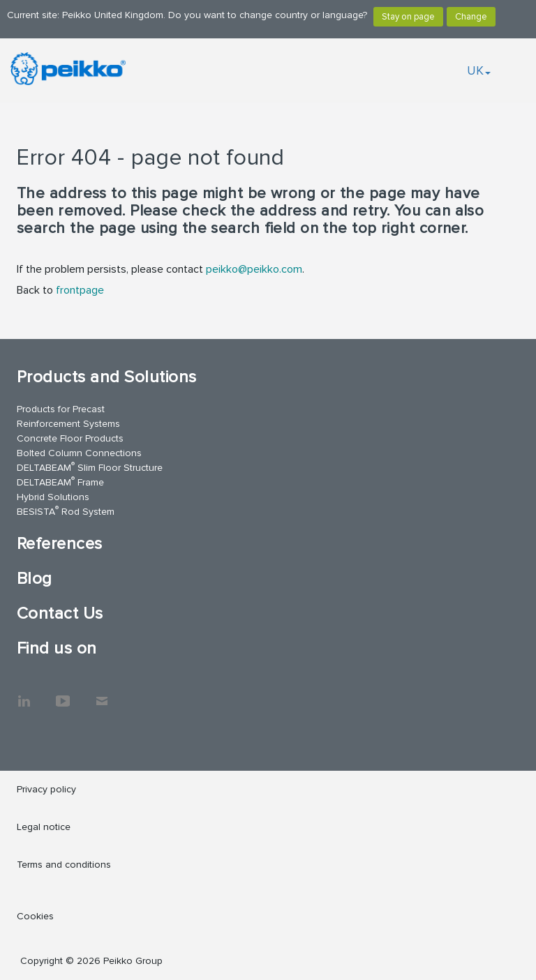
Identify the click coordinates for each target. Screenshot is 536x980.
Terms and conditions (64, 865)
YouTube (63, 694)
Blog (35, 579)
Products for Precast (61, 409)
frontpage (80, 290)
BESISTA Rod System (66, 511)
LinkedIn (24, 694)
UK (479, 70)
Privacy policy (46, 789)
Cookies (35, 916)
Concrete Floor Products (70, 438)
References (60, 544)
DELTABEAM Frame (60, 482)
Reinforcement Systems (68, 424)
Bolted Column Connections (79, 453)
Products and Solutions (107, 377)
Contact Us (60, 613)
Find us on (57, 648)
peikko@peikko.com (254, 269)
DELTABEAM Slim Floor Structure (90, 467)
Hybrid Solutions (53, 497)
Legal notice (44, 827)
